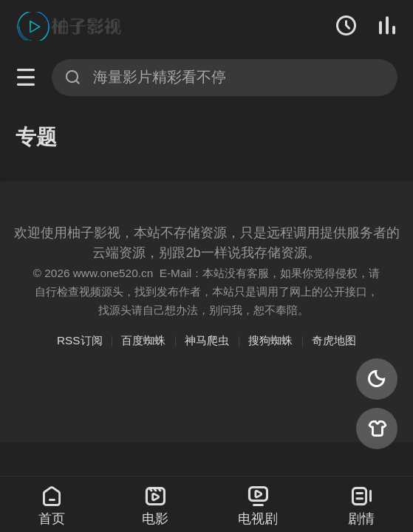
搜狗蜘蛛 (270, 340)
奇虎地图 (334, 340)
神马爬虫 (207, 340)
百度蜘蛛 (143, 340)
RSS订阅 (80, 340)
